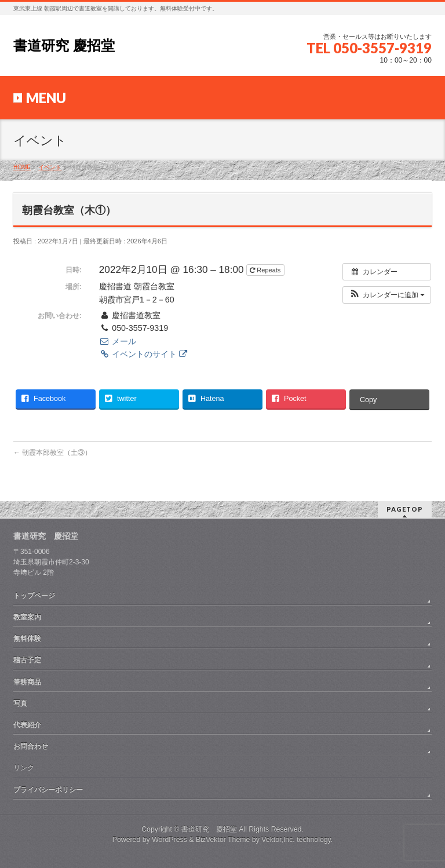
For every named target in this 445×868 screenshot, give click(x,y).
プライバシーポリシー (48, 790)
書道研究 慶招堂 (64, 45)
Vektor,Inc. (278, 840)
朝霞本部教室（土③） (52, 453)
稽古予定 (27, 660)
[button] (387, 295)
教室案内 (27, 617)
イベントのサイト (143, 354)
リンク (24, 768)
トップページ (34, 596)
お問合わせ (31, 746)
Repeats (266, 270)
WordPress (169, 840)
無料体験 (27, 639)
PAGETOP (405, 509)
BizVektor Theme (223, 840)
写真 (20, 703)
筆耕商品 (27, 682)
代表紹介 (27, 725)
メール (118, 341)
